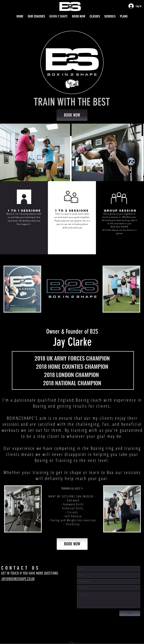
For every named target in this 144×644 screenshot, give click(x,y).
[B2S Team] (109, 588)
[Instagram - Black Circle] (4, 591)
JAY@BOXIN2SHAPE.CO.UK (18, 579)
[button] (71, 242)
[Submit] (130, 613)
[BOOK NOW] (72, 115)
